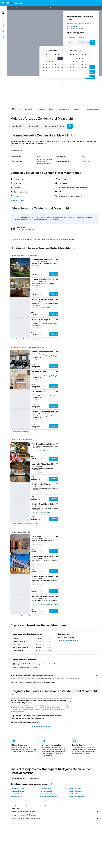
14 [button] (56, 65)
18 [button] (46, 68)
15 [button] (59, 65)
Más (12, 145)
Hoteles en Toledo (75, 788)
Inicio (11, 8)
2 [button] (62, 58)
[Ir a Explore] (3, 26)
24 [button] (43, 71)
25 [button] (46, 71)
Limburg (30, 8)
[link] (26, 339)
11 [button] (46, 65)
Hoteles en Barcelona (18, 788)
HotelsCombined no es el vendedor (55, 811)
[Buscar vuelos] (3, 9)
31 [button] (43, 74)
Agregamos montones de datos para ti (55, 815)
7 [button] (56, 61)
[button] (3, 3)
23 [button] (62, 68)
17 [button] (43, 68)
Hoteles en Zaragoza (17, 791)
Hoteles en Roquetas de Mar (49, 797)
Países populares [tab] (34, 778)
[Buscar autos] (3, 17)
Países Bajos (18, 8)
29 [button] (59, 71)
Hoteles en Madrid (46, 788)
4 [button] (46, 61)
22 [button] (59, 68)
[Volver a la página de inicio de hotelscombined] (15, 3)
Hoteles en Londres (75, 794)
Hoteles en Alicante (17, 794)
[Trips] (3, 31)
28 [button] (56, 71)
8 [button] (59, 61)
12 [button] (49, 65)
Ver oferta (54, 274)
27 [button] (53, 71)
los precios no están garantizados (57, 806)
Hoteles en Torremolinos (77, 797)
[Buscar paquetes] (3, 21)
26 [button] (49, 71)
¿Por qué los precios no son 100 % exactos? (55, 819)
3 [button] (43, 61)
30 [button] (62, 71)
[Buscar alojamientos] (3, 13)
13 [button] (53, 65)
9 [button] (62, 61)
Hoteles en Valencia (46, 791)
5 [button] (49, 61)
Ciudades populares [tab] (18, 778)
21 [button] (56, 68)
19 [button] (49, 68)
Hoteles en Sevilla (16, 797)
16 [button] (62, 65)
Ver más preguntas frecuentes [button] (41, 726)
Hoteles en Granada (46, 794)
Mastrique (41, 8)
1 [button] (59, 58)
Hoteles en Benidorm (76, 791)
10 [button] (43, 65)
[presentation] (75, 119)
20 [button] (53, 68)
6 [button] (53, 61)
